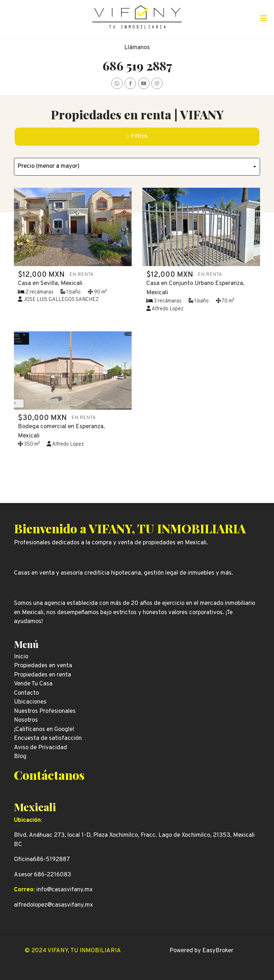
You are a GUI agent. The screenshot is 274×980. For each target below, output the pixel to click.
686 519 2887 (137, 66)
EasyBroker (218, 951)
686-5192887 (51, 860)
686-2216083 (52, 875)
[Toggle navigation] (263, 19)
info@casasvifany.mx (65, 890)
